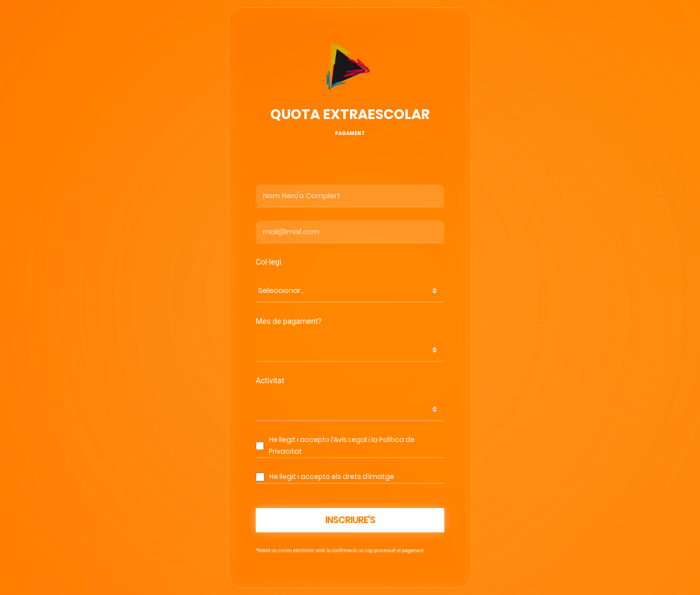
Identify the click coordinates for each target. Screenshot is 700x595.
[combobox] (350, 291)
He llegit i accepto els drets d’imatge (332, 476)
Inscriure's (350, 520)
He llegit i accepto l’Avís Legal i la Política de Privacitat (342, 445)
